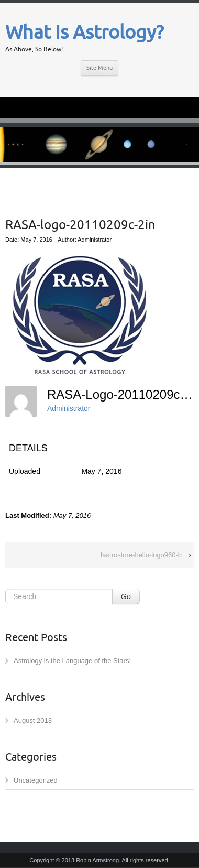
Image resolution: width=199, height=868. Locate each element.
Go (126, 596)
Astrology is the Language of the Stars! (72, 661)
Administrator (69, 408)
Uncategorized (36, 780)
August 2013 (33, 720)
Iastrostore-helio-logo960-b (141, 555)
